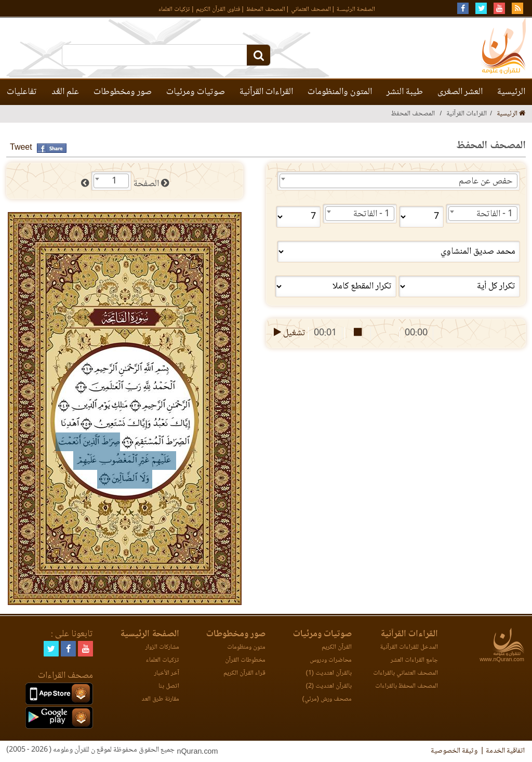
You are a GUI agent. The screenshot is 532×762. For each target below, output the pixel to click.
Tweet (21, 148)
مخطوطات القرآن (245, 660)
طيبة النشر (405, 92)
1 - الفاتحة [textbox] (495, 214)
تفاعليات (22, 92)
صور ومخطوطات (123, 92)
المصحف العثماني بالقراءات (405, 673)
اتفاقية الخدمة (505, 751)
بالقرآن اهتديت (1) (329, 673)
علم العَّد (65, 92)
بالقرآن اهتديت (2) (329, 686)
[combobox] (398, 181)
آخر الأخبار (167, 673)
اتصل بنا (169, 686)
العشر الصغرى (460, 92)
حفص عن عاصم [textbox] (486, 181)
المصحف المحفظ (266, 10)
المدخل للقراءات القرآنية (409, 647)
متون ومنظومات (246, 647)
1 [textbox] (114, 181)
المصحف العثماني (311, 10)
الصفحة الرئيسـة (356, 10)
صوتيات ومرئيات (196, 92)
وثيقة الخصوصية (454, 751)
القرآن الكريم (337, 647)
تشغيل (289, 333)
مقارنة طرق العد (160, 699)
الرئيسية (511, 92)
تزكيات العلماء (174, 10)
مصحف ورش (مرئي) (327, 699)
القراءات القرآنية (266, 92)
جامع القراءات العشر (414, 660)
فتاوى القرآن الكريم (218, 10)
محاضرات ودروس (331, 660)
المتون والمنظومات (340, 92)
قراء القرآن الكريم (244, 673)
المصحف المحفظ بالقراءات (407, 686)
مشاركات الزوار (162, 647)
